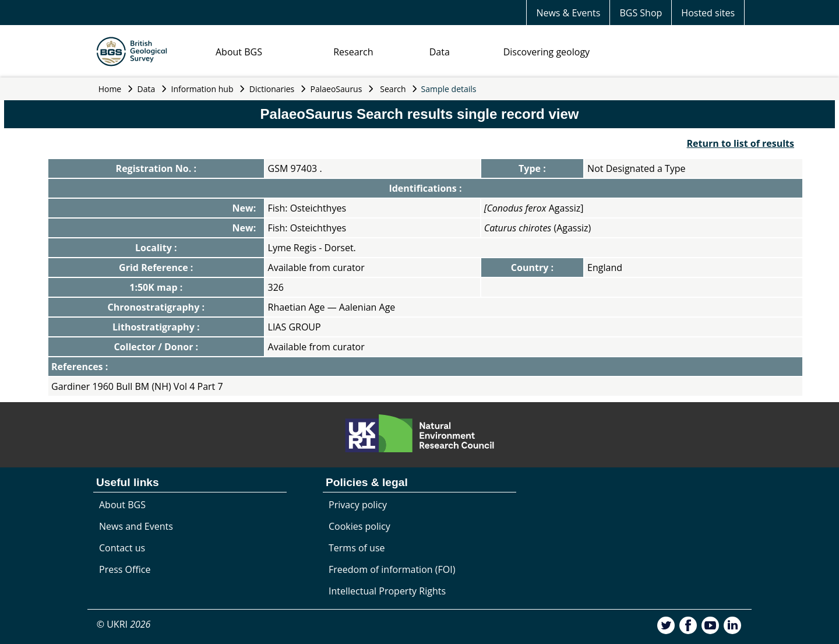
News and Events (136, 526)
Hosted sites (708, 13)
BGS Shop (641, 13)
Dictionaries (272, 89)
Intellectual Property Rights (387, 591)
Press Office (125, 569)
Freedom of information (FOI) (392, 569)
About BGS (239, 52)
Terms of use (357, 548)
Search (393, 89)
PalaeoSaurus (336, 89)
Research (353, 52)
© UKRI (124, 624)
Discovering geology (547, 52)
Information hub (202, 89)
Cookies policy (359, 526)
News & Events (568, 13)
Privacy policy (358, 505)
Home (110, 89)
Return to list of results (741, 143)
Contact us (122, 548)
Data (440, 52)
